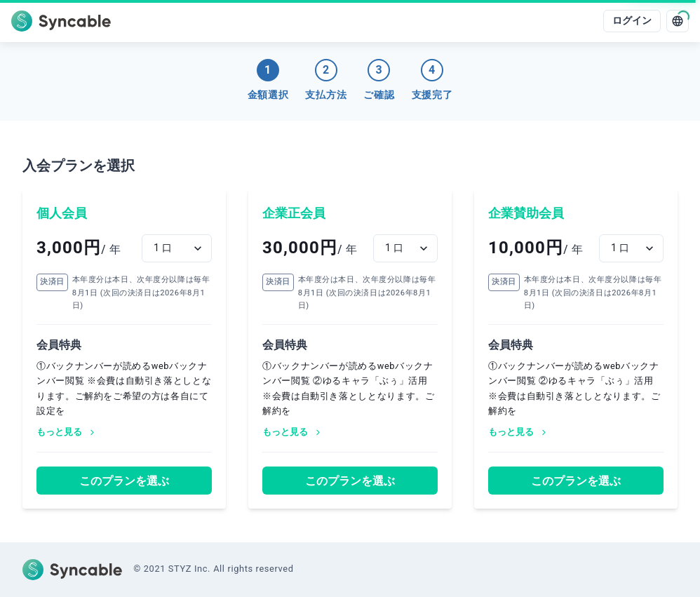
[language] (678, 21)
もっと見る (67, 432)
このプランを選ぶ (124, 481)
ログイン (632, 21)
